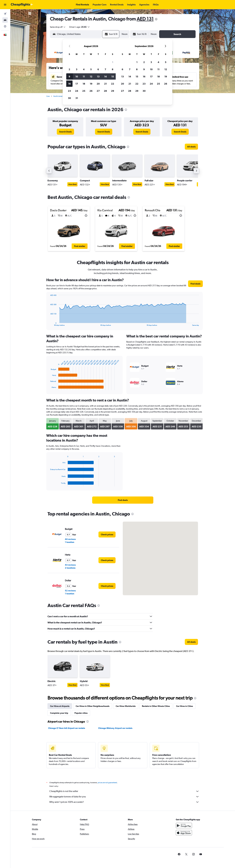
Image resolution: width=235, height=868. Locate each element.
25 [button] (84, 91)
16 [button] (69, 84)
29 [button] (113, 91)
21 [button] (105, 84)
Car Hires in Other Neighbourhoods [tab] (93, 706)
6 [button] (98, 69)
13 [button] (98, 76)
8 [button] (113, 69)
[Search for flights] (5, 14)
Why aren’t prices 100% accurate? (124, 802)
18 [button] (84, 84)
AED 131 (145, 19)
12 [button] (91, 76)
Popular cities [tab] (81, 713)
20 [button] (98, 84)
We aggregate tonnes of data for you (124, 797)
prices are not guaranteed (107, 783)
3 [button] (77, 69)
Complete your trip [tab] (59, 713)
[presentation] (156, 19)
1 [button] (113, 62)
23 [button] (69, 91)
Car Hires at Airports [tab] (60, 706)
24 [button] (77, 91)
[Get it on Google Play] (184, 826)
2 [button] (69, 69)
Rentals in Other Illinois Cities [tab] (156, 706)
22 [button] (113, 84)
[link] (65, 132)
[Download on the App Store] (184, 833)
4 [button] (84, 69)
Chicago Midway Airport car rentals (115, 728)
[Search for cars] (5, 20)
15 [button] (113, 76)
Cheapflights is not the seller (124, 791)
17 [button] (77, 84)
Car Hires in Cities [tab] (184, 706)
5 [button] (91, 69)
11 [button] (84, 76)
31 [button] (77, 98)
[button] (5, 5)
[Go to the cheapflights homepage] (22, 5)
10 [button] (77, 76)
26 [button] (91, 91)
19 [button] (91, 84)
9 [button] (69, 76)
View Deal (72, 184)
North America (59, 96)
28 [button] (105, 91)
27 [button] (98, 91)
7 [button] (105, 69)
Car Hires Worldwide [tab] (126, 706)
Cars (48, 96)
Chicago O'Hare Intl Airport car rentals (67, 728)
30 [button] (69, 98)
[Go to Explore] (5, 26)
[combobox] (58, 27)
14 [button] (105, 76)
